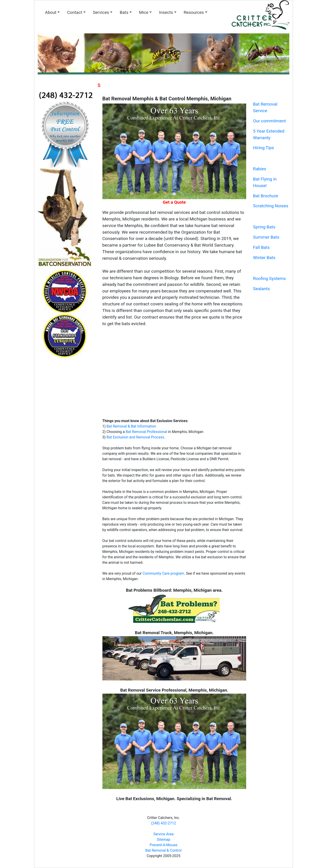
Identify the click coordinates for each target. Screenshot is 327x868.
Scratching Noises (271, 206)
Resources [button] (194, 12)
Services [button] (101, 12)
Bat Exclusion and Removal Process (135, 437)
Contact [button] (74, 12)
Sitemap (164, 840)
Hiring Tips (263, 148)
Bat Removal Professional (146, 432)
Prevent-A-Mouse (163, 845)
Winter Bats (264, 258)
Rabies (260, 169)
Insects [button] (166, 12)
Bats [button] (124, 12)
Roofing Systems (269, 278)
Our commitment (269, 121)
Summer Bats (266, 237)
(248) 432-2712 (163, 823)
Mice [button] (144, 12)
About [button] (51, 12)
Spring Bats (264, 227)
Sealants (261, 289)
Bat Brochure (265, 196)
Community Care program (163, 573)
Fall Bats (261, 247)
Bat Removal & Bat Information (131, 426)
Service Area (164, 834)
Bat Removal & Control (163, 850)
